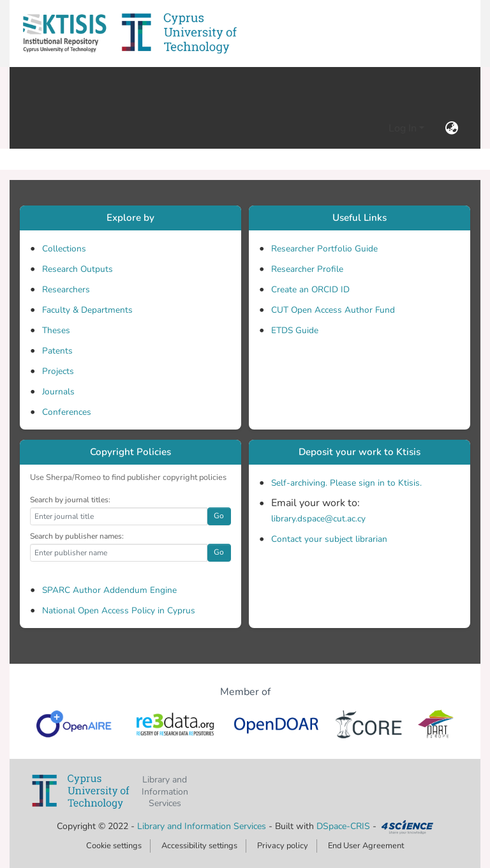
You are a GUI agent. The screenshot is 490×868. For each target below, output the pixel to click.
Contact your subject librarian (329, 539)
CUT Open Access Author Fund (333, 310)
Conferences (67, 412)
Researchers (66, 289)
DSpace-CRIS (343, 826)
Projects (58, 371)
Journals (58, 392)
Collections (64, 249)
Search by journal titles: (70, 500)
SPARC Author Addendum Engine (109, 590)
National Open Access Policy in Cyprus (119, 610)
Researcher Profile (307, 269)
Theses (56, 330)
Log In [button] (404, 128)
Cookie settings (114, 846)
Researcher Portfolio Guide (324, 249)
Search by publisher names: (77, 536)
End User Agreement (366, 846)
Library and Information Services (203, 826)
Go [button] (219, 516)
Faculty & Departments (87, 310)
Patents (57, 351)
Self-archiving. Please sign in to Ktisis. (346, 483)
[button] (64, 34)
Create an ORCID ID (310, 289)
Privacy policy (283, 846)
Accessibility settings (199, 846)
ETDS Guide (295, 330)
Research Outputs (78, 269)
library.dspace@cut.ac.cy (318, 519)
